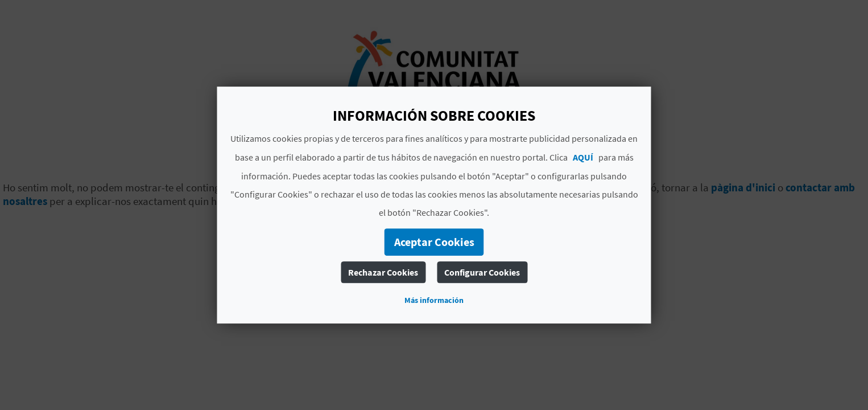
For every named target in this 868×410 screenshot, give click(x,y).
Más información (434, 300)
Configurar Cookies (482, 272)
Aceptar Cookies (434, 242)
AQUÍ (583, 157)
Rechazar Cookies (383, 272)
